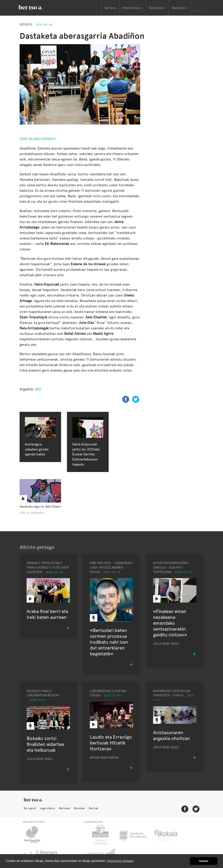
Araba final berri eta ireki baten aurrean (47, 614)
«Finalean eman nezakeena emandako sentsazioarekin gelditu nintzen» (170, 623)
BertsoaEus (36, 7)
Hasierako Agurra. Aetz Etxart (40, 507)
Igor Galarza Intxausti (38, 139)
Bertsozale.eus (35, 835)
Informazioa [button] (133, 8)
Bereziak (79, 808)
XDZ (38, 389)
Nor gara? (30, 808)
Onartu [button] (204, 861)
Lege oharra (47, 808)
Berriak (93, 808)
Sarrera (110, 8)
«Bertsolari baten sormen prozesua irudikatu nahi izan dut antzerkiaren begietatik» (109, 642)
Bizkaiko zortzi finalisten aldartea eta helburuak (45, 744)
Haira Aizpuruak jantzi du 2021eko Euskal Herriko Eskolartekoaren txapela (86, 454)
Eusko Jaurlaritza (100, 835)
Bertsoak (64, 808)
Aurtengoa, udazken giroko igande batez (37, 449)
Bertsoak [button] (158, 8)
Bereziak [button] (180, 8)
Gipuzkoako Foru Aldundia (135, 835)
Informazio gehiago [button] (120, 861)
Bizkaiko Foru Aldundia (170, 835)
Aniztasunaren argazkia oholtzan (172, 735)
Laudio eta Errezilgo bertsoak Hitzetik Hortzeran (111, 743)
